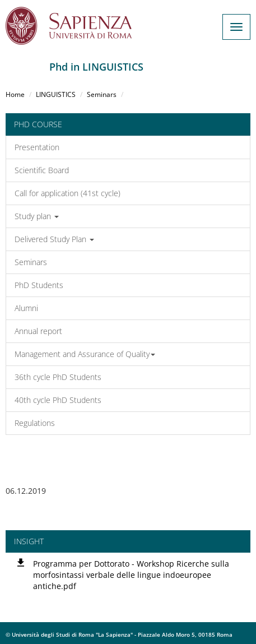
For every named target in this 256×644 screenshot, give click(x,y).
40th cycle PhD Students (58, 400)
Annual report (38, 331)
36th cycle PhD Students (58, 377)
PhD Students (39, 285)
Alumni (26, 308)
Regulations (35, 423)
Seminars (102, 94)
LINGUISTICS (56, 94)
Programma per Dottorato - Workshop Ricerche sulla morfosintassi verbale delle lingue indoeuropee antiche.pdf (131, 575)
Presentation (37, 147)
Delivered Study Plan (54, 239)
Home (15, 94)
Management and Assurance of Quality (85, 354)
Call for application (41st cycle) (68, 193)
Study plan (37, 216)
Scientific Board (42, 170)
